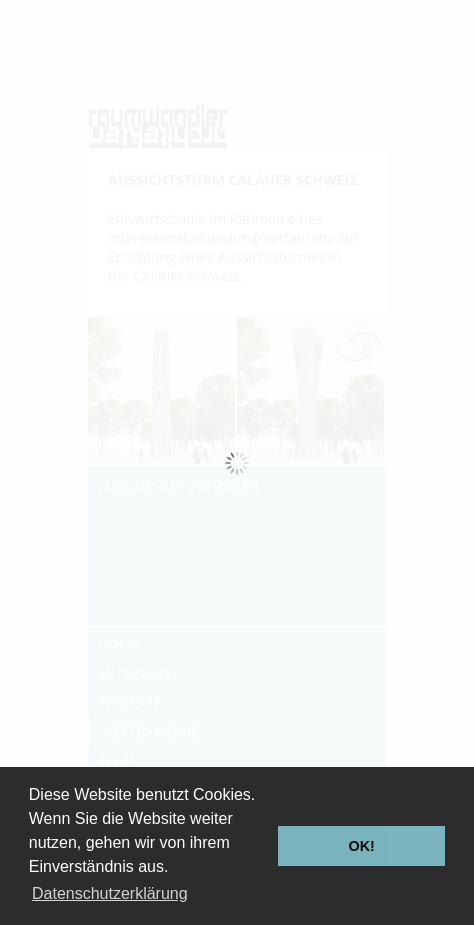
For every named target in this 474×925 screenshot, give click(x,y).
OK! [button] (361, 846)
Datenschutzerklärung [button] (110, 893)
